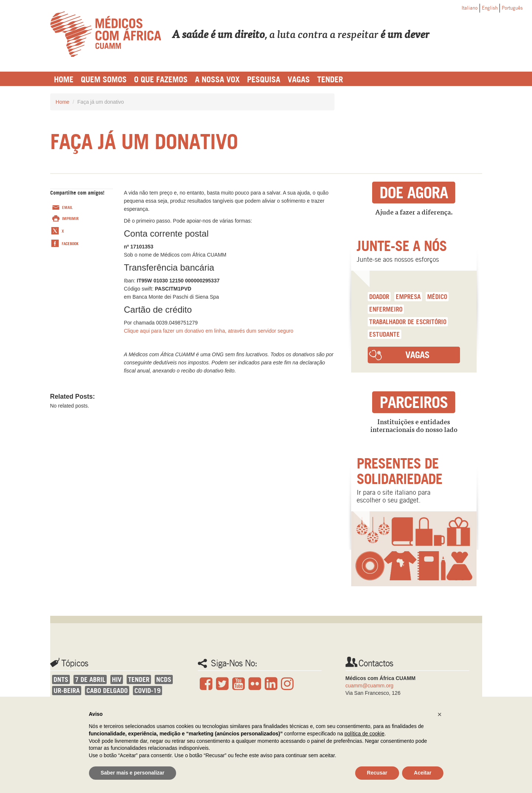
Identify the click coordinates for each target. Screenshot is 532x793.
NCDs (164, 679)
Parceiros (414, 402)
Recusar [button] (377, 773)
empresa (408, 297)
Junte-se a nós (402, 246)
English (490, 8)
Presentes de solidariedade (399, 471)
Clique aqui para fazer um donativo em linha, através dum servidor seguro (209, 331)
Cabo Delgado (107, 691)
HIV (117, 679)
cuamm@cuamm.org (370, 686)
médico (437, 297)
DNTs (61, 679)
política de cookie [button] (364, 734)
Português (512, 8)
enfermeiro (386, 309)
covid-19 (147, 691)
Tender (139, 679)
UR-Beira (67, 691)
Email (67, 207)
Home (63, 102)
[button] (440, 714)
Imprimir (70, 219)
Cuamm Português (106, 34)
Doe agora (414, 193)
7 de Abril (90, 679)
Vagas (417, 355)
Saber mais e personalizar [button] (133, 773)
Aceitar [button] (423, 773)
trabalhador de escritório (408, 322)
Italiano (470, 8)
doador (379, 297)
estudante (385, 334)
